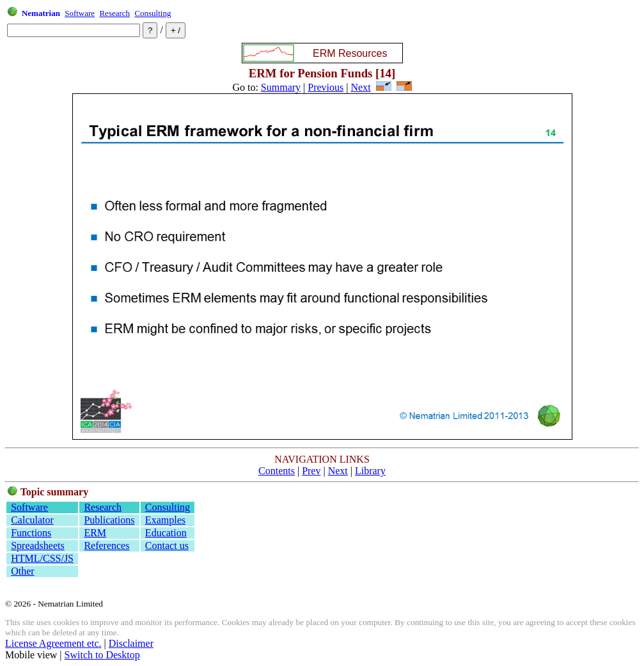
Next (360, 87)
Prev (311, 471)
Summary (281, 87)
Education (166, 533)
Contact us (167, 546)
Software (80, 13)
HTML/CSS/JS (42, 558)
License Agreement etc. (53, 643)
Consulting (153, 13)
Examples (165, 520)
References (106, 546)
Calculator (32, 520)
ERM (95, 533)
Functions (31, 533)
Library (370, 471)
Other (22, 571)
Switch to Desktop (102, 655)
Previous (326, 87)
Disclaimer (131, 643)
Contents (277, 471)
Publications (109, 520)
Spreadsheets (38, 546)
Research (114, 13)
